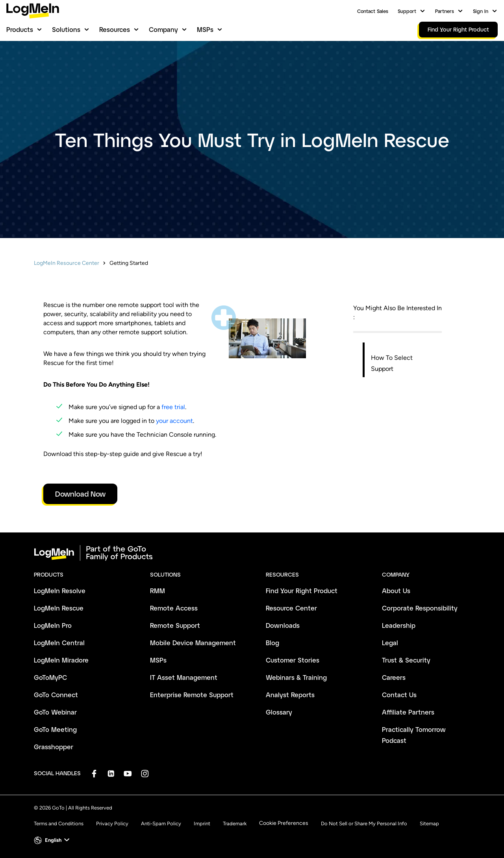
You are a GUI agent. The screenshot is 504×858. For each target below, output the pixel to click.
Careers (394, 677)
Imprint (202, 824)
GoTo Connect (56, 695)
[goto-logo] (252, 553)
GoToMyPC (50, 677)
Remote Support (175, 625)
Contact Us (399, 695)
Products (20, 29)
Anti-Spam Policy (161, 824)
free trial (173, 407)
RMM (157, 591)
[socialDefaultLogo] (94, 773)
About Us (396, 591)
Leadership (399, 625)
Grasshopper (54, 747)
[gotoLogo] (33, 11)
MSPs (205, 29)
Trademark (235, 824)
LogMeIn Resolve (60, 591)
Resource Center (291, 608)
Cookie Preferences (284, 823)
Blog (272, 643)
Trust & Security (406, 660)
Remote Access (174, 608)
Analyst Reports (290, 695)
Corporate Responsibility (420, 608)
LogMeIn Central (59, 643)
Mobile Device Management (193, 643)
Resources (115, 29)
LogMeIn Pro (53, 625)
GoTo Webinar (55, 712)
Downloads (283, 625)
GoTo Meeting (55, 729)
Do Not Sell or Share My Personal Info (364, 824)
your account (174, 421)
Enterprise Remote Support (192, 695)
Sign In (481, 11)
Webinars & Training (296, 677)
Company (163, 29)
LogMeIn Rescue (59, 608)
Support (407, 11)
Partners (445, 11)
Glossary (279, 712)
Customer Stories (293, 660)
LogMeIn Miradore (61, 660)
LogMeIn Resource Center (67, 263)
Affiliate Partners (408, 712)
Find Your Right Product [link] (458, 29)
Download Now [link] (80, 494)
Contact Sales (373, 11)
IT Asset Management (184, 677)
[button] (53, 840)
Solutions (66, 29)
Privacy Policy (112, 824)
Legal (390, 643)
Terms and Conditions (59, 824)
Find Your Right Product (302, 591)
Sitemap (429, 824)
